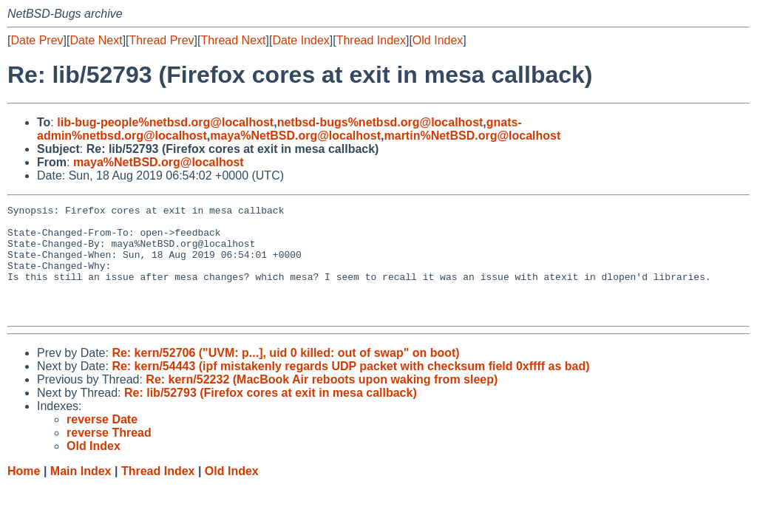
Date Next (96, 40)
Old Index (438, 40)
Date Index (301, 40)
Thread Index (371, 40)
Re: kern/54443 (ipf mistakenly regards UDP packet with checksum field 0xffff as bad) (350, 388)
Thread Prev (162, 40)
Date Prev (37, 40)
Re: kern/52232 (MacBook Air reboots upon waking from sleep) (322, 402)
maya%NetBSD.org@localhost (295, 136)
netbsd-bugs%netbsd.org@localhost (380, 122)
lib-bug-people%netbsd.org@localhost (165, 122)
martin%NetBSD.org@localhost (473, 136)
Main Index (81, 493)
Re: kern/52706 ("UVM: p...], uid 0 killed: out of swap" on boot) (285, 375)
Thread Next (233, 40)
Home (24, 493)
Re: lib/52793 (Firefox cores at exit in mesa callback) (271, 415)
